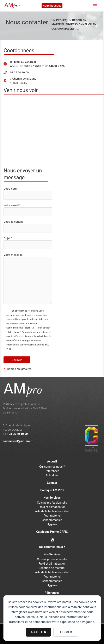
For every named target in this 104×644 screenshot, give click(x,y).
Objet (28, 243)
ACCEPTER (38, 632)
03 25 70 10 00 (18, 434)
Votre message (28, 279)
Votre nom (28, 193)
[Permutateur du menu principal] (95, 6)
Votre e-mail (28, 210)
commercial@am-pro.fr (18, 441)
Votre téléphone (28, 226)
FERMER (66, 632)
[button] (52, 6)
